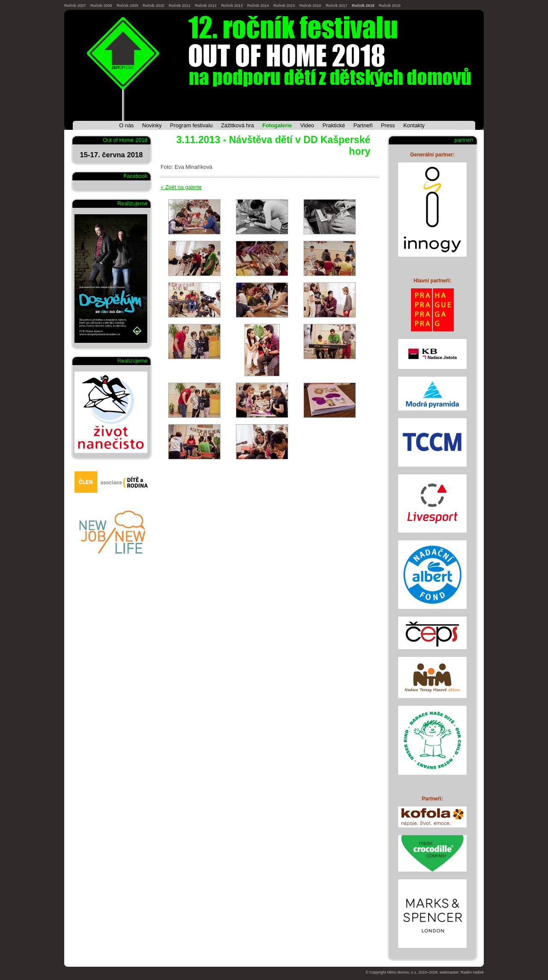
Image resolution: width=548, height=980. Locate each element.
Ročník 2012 (206, 6)
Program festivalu (191, 125)
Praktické (334, 125)
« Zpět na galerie (181, 187)
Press (388, 125)
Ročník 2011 (180, 6)
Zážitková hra (237, 125)
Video (307, 125)
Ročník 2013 (232, 6)
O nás (126, 125)
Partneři (363, 125)
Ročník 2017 (337, 6)
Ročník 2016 (311, 6)
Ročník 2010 (153, 6)
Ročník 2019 (390, 6)
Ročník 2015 (284, 6)
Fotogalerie (277, 125)
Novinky (152, 125)
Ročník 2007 (75, 6)
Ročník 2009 (127, 6)
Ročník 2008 (101, 6)
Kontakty (414, 125)
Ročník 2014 (258, 6)
